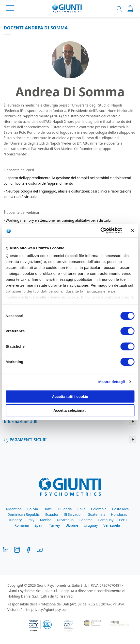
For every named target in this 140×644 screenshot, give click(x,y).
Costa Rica (120, 509)
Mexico (46, 520)
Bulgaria (65, 509)
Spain (39, 525)
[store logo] (67, 9)
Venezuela (112, 525)
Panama (86, 520)
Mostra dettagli (111, 382)
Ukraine (72, 525)
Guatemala (96, 514)
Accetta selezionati (70, 410)
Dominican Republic (23, 514)
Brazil (48, 509)
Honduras (119, 514)
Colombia (99, 509)
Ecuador (52, 514)
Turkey (54, 525)
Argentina (14, 509)
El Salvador (73, 514)
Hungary (15, 520)
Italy (31, 520)
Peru (123, 520)
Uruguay (91, 525)
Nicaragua (65, 520)
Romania (22, 525)
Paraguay (106, 520)
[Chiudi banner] (133, 231)
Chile (81, 509)
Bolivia (33, 509)
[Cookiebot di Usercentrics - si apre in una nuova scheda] (100, 231)
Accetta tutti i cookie (70, 397)
